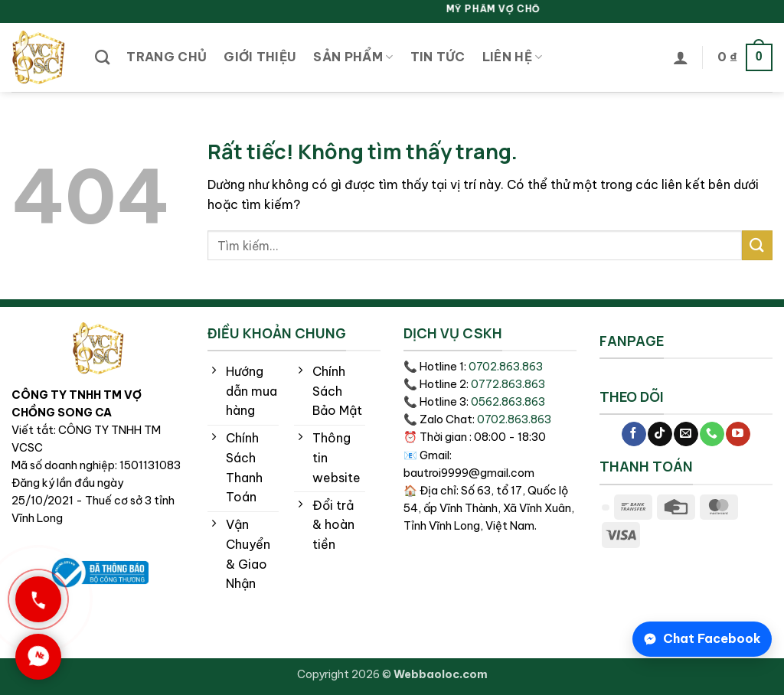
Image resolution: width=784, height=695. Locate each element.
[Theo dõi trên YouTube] (738, 434)
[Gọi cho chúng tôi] (712, 434)
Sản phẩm (353, 57)
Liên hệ (513, 57)
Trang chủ (167, 57)
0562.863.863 (508, 402)
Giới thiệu (260, 57)
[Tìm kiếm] (102, 57)
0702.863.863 (506, 367)
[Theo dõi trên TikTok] (660, 434)
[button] (681, 57)
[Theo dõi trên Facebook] (634, 434)
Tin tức (438, 57)
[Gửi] (757, 245)
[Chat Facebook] (702, 639)
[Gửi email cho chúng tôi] (686, 434)
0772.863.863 (508, 384)
